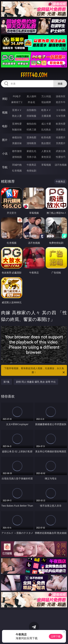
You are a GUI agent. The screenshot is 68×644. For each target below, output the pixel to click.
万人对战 (46, 96)
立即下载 (56, 636)
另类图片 (61, 143)
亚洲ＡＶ (17, 110)
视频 (5, 112)
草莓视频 (46, 165)
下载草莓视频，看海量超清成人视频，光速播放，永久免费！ (35, 371)
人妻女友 (46, 151)
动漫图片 (61, 137)
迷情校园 (17, 157)
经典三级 (31, 129)
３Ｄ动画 (61, 110)
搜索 (60, 84)
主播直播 (46, 116)
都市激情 (17, 151)
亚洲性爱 (17, 124)
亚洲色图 (31, 137)
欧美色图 (46, 137)
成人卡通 (46, 124)
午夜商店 (31, 165)
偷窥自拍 (17, 137)
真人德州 (31, 96)
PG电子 (17, 96)
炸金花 (31, 102)
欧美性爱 (61, 124)
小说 (5, 154)
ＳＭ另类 (61, 116)
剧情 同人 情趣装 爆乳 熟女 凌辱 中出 (36, 382)
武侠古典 (61, 151)
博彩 (5, 99)
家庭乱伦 (31, 151)
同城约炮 (17, 165)
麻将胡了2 (17, 102)
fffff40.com (34, 75)
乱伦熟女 (46, 129)
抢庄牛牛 (61, 102)
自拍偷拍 (31, 110)
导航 (5, 167)
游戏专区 (61, 96)
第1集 (6, 382)
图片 (5, 140)
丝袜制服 (31, 116)
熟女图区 (46, 143)
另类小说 (31, 157)
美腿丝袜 (17, 143)
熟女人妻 (17, 116)
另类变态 (61, 129)
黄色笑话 (46, 157)
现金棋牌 (46, 102)
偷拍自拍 (31, 124)
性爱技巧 (61, 157)
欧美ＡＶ (46, 110)
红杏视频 (17, 171)
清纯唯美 (31, 143)
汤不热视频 (61, 165)
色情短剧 (31, 171)
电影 (5, 126)
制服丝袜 (17, 129)
